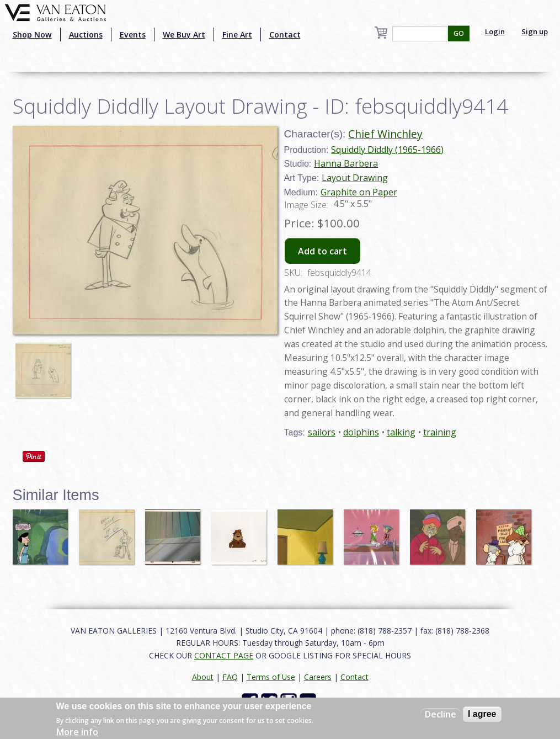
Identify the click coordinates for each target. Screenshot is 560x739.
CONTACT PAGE (224, 655)
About (203, 677)
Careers (318, 677)
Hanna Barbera (346, 163)
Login (495, 31)
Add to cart (322, 251)
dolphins (361, 432)
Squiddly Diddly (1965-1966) (387, 150)
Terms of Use (271, 677)
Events (133, 34)
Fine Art (237, 34)
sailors (322, 432)
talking (401, 432)
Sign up (535, 31)
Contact (285, 34)
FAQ (230, 677)
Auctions (86, 34)
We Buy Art (184, 34)
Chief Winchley (385, 134)
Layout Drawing (355, 178)
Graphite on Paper (359, 192)
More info (77, 732)
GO (459, 33)
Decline (441, 714)
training (440, 432)
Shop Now (32, 34)
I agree (482, 714)
